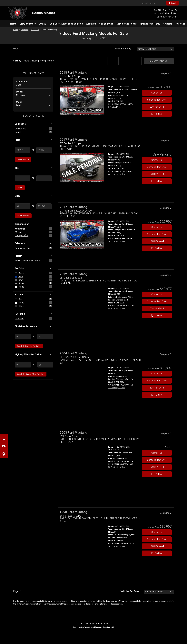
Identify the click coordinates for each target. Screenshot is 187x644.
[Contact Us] (4, 446)
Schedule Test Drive (157, 100)
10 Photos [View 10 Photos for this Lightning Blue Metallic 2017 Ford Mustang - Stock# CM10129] (113, 241)
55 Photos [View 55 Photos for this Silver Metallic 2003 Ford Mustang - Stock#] (113, 467)
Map (174, 13)
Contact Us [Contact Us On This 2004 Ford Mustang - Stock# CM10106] (157, 374)
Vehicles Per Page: (123, 49)
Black (21, 273)
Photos (50, 61)
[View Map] (4, 454)
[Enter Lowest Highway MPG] (23, 365)
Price (42, 61)
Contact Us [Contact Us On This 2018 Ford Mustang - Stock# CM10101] (157, 93)
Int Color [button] (33, 294)
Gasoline (19, 319)
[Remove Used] (49, 85)
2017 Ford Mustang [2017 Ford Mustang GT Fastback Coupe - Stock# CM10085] (73, 140)
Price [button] (33, 140)
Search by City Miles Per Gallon (29, 346)
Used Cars (25, 30)
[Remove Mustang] (49, 96)
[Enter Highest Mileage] (44, 206)
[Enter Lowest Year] (23, 178)
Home (16, 30)
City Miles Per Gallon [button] (33, 326)
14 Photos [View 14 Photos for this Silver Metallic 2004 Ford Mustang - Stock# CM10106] (113, 388)
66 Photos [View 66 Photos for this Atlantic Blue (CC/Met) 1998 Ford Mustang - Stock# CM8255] (113, 546)
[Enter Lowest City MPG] (23, 337)
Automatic (20, 229)
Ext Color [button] (33, 268)
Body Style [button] (33, 124)
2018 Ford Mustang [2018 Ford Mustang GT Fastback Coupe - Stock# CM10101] (73, 73)
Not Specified (22, 236)
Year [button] (33, 168)
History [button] (33, 256)
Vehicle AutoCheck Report (28, 261)
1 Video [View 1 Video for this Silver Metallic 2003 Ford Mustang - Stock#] (122, 467)
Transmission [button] (33, 224)
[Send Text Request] (4, 438)
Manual (18, 232)
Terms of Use (83, 623)
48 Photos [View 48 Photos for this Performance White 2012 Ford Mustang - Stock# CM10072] (113, 308)
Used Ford (35, 30)
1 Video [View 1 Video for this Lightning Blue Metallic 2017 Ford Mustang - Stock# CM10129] (122, 241)
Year (26, 61)
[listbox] (155, 49)
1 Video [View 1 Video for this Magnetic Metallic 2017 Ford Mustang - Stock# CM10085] (122, 174)
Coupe (18, 132)
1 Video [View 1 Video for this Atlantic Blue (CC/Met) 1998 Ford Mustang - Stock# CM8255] (122, 546)
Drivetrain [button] (33, 243)
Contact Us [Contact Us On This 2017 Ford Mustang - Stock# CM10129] (157, 227)
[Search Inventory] (153, 3)
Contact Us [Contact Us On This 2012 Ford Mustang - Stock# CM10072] (157, 294)
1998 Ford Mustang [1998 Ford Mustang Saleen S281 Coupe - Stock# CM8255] (73, 512)
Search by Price (23, 159)
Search (172, 3)
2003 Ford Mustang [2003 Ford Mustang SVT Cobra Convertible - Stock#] (73, 433)
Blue (21, 277)
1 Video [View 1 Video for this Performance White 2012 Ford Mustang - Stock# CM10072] (122, 308)
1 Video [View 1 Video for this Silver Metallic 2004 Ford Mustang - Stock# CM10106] (122, 388)
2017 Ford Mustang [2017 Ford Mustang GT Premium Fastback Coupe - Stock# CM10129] (73, 207)
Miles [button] (33, 196)
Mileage (34, 61)
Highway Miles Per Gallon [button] (33, 354)
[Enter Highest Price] (44, 150)
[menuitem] (13, 24)
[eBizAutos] (97, 627)
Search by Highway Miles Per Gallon (31, 374)
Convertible (21, 129)
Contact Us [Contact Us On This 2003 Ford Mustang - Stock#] (157, 453)
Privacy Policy (95, 623)
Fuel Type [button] (33, 314)
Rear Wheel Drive (23, 248)
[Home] (32, 13)
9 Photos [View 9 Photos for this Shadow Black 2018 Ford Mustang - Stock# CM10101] (112, 107)
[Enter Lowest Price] (23, 150)
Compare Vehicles (159, 61)
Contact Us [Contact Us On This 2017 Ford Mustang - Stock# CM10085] (157, 160)
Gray (21, 280)
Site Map (106, 623)
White (21, 287)
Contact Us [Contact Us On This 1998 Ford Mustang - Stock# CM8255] (157, 532)
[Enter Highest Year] (44, 178)
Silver (21, 283)
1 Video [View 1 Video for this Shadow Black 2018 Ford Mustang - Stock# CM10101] (120, 107)
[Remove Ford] (49, 106)
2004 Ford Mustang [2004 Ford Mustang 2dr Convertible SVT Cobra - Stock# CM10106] (73, 353)
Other (21, 306)
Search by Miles (23, 216)
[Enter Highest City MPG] (45, 337)
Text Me (157, 114)
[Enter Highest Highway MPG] (45, 365)
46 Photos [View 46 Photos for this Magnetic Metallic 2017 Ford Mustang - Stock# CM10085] (113, 174)
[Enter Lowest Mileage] (23, 206)
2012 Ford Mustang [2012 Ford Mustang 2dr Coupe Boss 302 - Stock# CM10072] (73, 274)
